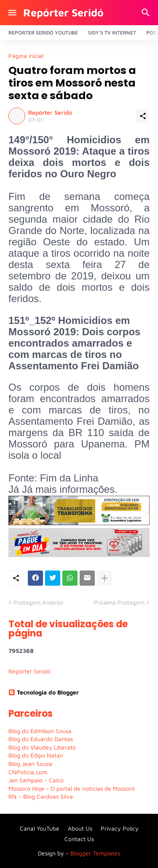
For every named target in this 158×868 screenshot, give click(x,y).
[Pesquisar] (147, 13)
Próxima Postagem (119, 602)
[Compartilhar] (143, 116)
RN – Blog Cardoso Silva (41, 796)
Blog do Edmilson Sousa (40, 731)
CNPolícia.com (28, 772)
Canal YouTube (40, 828)
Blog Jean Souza (30, 764)
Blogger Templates (95, 853)
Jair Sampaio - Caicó (36, 780)
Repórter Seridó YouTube (43, 33)
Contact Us (79, 839)
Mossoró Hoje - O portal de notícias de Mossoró (72, 788)
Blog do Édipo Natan (36, 755)
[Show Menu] (12, 13)
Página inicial (26, 56)
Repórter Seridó (63, 12)
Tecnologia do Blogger (44, 692)
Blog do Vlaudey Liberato (42, 747)
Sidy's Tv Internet (112, 33)
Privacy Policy (120, 828)
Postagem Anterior (39, 602)
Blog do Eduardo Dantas (41, 739)
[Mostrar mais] (104, 578)
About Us (80, 828)
